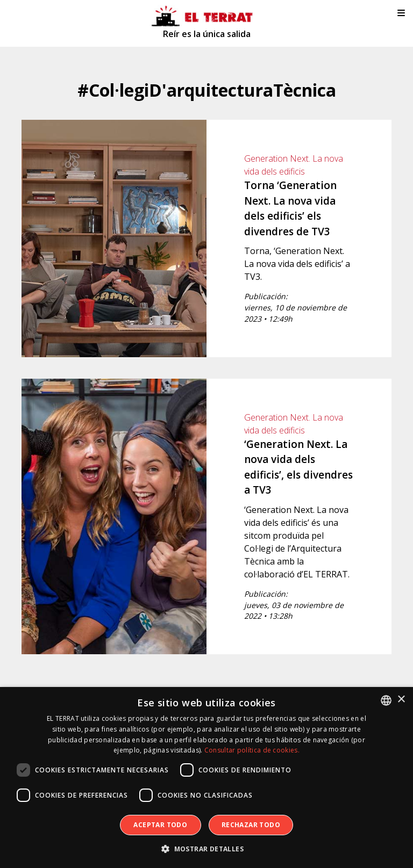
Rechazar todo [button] (251, 825)
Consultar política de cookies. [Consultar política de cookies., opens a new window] (252, 750)
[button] (206, 849)
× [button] (401, 700)
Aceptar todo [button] (160, 825)
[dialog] (206, 777)
